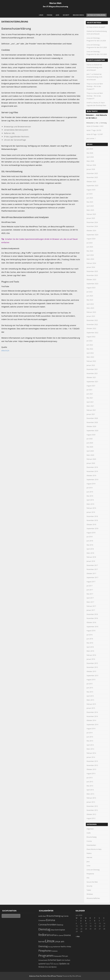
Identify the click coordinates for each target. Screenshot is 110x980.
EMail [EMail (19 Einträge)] (53, 930)
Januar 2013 (91, 802)
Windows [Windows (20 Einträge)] (42, 967)
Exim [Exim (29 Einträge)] (57, 930)
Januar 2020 (91, 463)
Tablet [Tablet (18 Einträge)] (48, 964)
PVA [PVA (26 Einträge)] (63, 956)
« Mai (78, 936)
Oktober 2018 (91, 524)
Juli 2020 (90, 439)
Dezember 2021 (92, 369)
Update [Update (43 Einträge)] (62, 964)
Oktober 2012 (91, 814)
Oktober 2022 (91, 328)
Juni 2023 (90, 296)
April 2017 (90, 598)
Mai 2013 (90, 786)
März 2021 (90, 406)
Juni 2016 (90, 639)
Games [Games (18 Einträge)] (61, 935)
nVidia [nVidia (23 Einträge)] (69, 947)
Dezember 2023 (92, 271)
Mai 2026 (90, 153)
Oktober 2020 (91, 426)
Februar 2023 (91, 312)
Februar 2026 (91, 165)
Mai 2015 (90, 692)
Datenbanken (91, 845)
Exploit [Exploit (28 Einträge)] (62, 930)
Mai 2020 (90, 447)
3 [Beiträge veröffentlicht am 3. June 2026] (86, 921)
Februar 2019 (91, 508)
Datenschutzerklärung (96, 15)
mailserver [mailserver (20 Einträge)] (57, 947)
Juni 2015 (90, 688)
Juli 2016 (90, 635)
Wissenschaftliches (93, 898)
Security (66, 15)
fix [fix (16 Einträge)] (58, 935)
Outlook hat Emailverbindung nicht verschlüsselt (94, 67)
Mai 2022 (90, 349)
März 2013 (90, 794)
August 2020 (91, 435)
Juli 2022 (90, 341)
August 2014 (91, 728)
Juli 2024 (90, 243)
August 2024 (91, 239)
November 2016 (92, 618)
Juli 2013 (90, 778)
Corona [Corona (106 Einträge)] (50, 920)
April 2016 (90, 647)
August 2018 (91, 533)
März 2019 (90, 504)
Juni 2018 (90, 541)
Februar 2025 (91, 214)
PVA (88, 878)
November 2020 (92, 422)
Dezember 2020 (92, 418)
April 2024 (90, 255)
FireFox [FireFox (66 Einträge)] (53, 935)
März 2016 (90, 651)
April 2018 (90, 549)
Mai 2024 (90, 251)
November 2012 (92, 810)
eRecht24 (5, 351)
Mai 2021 (90, 398)
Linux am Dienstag (93, 870)
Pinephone (90, 874)
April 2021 (90, 402)
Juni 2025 (90, 198)
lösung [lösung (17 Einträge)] (50, 947)
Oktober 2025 (91, 181)
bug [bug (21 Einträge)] (62, 916)
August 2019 (91, 484)
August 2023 (91, 288)
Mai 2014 (90, 741)
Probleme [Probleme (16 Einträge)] (54, 951)
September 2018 (92, 528)
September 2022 (92, 333)
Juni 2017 (90, 590)
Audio (89, 833)
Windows (90, 894)
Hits (97, 123)
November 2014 (92, 716)
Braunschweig (78, 15)
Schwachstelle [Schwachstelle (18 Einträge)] (43, 960)
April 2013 (90, 790)
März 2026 (90, 161)
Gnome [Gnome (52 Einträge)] (67, 935)
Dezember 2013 (92, 761)
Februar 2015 (91, 704)
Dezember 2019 (92, 467)
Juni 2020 (90, 443)
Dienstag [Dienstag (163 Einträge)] (44, 929)
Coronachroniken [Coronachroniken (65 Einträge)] (47, 925)
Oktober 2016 (91, 622)
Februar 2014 (91, 753)
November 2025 (92, 177)
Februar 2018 (91, 557)
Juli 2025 (90, 194)
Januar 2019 (91, 512)
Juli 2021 (90, 390)
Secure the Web (92, 882)
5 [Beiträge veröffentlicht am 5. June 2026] (95, 921)
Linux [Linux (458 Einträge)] (50, 941)
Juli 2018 (90, 537)
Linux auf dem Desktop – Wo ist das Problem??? (95, 86)
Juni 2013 (90, 782)
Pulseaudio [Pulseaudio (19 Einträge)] (58, 956)
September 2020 (92, 431)
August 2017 (91, 582)
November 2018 (92, 520)
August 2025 (91, 190)
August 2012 (91, 818)
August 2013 (91, 773)
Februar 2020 (91, 459)
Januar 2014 (91, 757)
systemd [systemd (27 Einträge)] (42, 964)
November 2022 (92, 324)
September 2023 (92, 284)
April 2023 (90, 304)
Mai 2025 (90, 202)
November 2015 (92, 667)
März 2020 (90, 455)
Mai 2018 (90, 545)
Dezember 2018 (92, 516)
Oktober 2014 (91, 720)
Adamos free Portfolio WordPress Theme (46, 976)
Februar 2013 (91, 798)
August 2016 (91, 631)
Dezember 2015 (92, 663)
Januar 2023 (91, 316)
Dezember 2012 (92, 806)
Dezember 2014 (92, 712)
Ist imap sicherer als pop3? (96, 27)
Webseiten (90, 123)
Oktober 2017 (91, 573)
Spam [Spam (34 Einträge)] (59, 960)
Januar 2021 (91, 414)
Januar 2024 (91, 267)
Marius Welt (55, 3)
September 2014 (92, 724)
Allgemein (90, 829)
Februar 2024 (91, 263)
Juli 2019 (90, 488)
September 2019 (92, 479)
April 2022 (90, 353)
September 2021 (92, 382)
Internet (89, 857)
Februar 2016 (91, 655)
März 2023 (90, 308)
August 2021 (91, 386)
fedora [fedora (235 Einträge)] (43, 935)
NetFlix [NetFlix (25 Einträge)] (63, 947)
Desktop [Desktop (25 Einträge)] (60, 925)
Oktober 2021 (91, 377)
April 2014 (90, 745)
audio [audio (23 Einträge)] (41, 916)
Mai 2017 (90, 594)
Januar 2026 (91, 169)
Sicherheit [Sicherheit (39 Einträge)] (52, 960)
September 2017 (92, 577)
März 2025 (90, 210)
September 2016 (92, 627)
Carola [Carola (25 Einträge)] (66, 916)
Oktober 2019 (91, 475)
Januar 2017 (91, 610)
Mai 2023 (90, 300)
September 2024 (92, 235)
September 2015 (92, 676)
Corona (89, 841)
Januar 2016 (91, 659)
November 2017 (92, 569)
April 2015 (90, 696)
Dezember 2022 (92, 320)
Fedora (50, 15)
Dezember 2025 (92, 173)
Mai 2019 (90, 496)
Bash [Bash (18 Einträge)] (45, 916)
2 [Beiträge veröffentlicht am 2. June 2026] (81, 921)
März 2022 (90, 357)
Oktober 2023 (91, 279)
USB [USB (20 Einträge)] (68, 964)
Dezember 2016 (92, 614)
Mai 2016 (90, 643)
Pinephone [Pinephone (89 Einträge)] (45, 951)
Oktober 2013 (91, 769)
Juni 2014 (90, 737)
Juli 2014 (90, 733)
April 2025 (90, 206)
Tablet (89, 890)
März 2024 (90, 259)
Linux (41, 15)
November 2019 (92, 471)
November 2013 (92, 765)
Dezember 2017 (92, 565)
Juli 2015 (90, 684)
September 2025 (92, 186)
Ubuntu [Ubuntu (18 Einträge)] (56, 964)
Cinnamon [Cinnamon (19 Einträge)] (42, 920)
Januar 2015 (91, 708)
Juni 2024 (90, 247)
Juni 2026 (90, 149)
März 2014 (90, 749)
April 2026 (90, 157)
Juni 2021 (90, 394)
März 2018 (90, 553)
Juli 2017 (90, 586)
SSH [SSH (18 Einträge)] (63, 960)
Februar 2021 (91, 410)
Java (58, 15)
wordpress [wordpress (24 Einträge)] (53, 967)
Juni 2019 (90, 492)
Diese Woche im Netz (94, 849)
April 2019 (90, 500)
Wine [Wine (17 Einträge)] (47, 967)
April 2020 (90, 451)
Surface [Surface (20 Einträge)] (68, 960)
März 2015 (90, 700)
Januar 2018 (91, 561)
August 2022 (91, 337)
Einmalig (104, 123)
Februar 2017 (91, 606)
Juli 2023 (90, 292)
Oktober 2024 (91, 230)
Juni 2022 (90, 345)
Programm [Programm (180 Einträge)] (46, 956)
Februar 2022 (91, 361)
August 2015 (91, 680)
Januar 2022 (91, 365)
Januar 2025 (91, 218)
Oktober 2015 (91, 671)
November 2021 (92, 373)
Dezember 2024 (92, 222)
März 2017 (90, 602)
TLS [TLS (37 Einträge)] (52, 964)
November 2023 (92, 275)
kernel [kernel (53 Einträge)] (42, 941)
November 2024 (92, 226)
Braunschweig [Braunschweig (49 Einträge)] (53, 916)
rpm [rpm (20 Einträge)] (67, 956)
